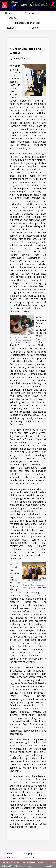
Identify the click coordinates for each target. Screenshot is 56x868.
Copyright (29, 853)
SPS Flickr (27, 342)
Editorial (12, 28)
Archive (34, 28)
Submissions (10, 858)
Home (9, 13)
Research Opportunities (26, 23)
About (10, 853)
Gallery (12, 18)
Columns (29, 13)
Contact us (29, 858)
